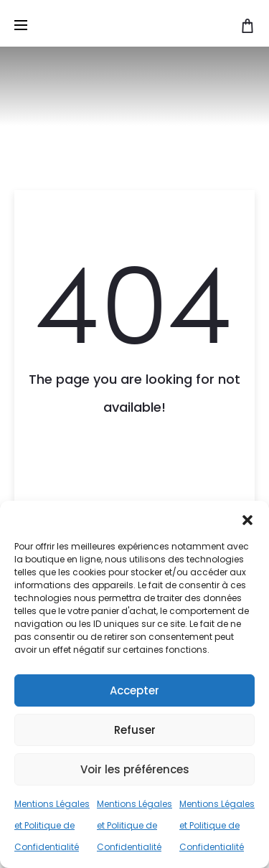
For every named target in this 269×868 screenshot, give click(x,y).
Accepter (134, 690)
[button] (247, 519)
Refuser (135, 730)
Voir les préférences (135, 769)
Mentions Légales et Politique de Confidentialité (52, 825)
